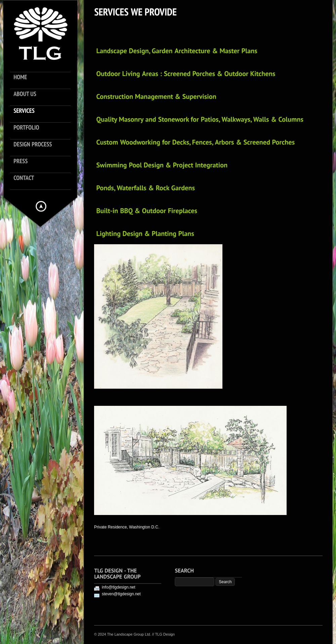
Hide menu (41, 206)
